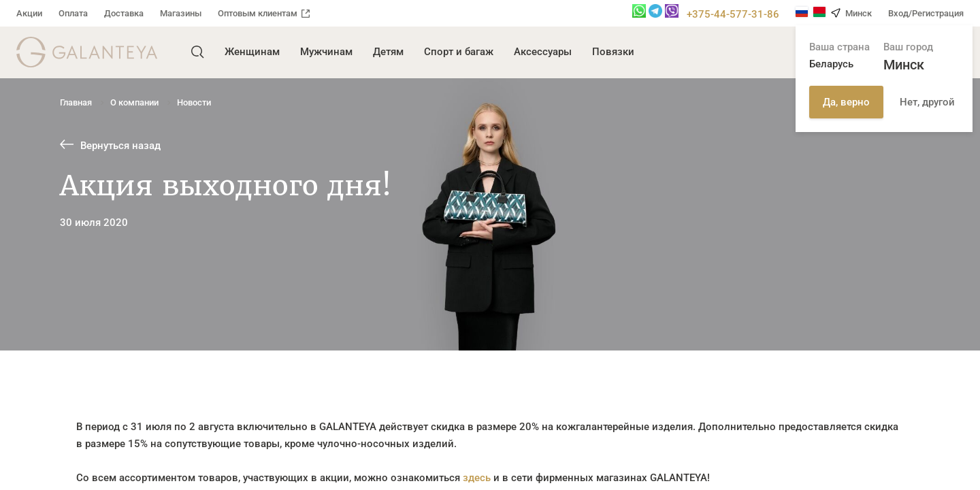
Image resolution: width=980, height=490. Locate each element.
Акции (29, 13)
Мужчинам (326, 52)
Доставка (124, 13)
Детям (388, 52)
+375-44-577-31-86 (733, 14)
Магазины (181, 13)
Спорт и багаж (459, 52)
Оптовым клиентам (264, 13)
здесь (477, 478)
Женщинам (252, 52)
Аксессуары (543, 52)
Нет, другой (927, 102)
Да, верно (846, 102)
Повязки (613, 52)
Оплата (73, 13)
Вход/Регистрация (926, 13)
